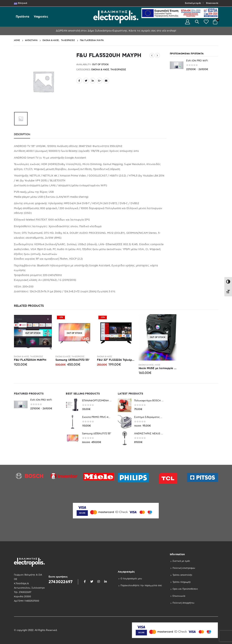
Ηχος (158, 365)
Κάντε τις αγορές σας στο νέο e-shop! (152, 31)
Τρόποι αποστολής (182, 575)
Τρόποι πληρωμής (182, 582)
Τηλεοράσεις (118, 70)
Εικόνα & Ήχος (100, 70)
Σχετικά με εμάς (193, 3)
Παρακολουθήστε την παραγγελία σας (141, 585)
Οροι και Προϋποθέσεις (185, 589)
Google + (100, 81)
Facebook (79, 81)
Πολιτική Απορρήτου (183, 603)
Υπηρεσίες (41, 17)
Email (106, 81)
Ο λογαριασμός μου (131, 579)
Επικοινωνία (212, 3)
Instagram (99, 581)
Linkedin (105, 581)
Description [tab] (22, 135)
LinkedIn (93, 81)
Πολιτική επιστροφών (184, 568)
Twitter (86, 81)
